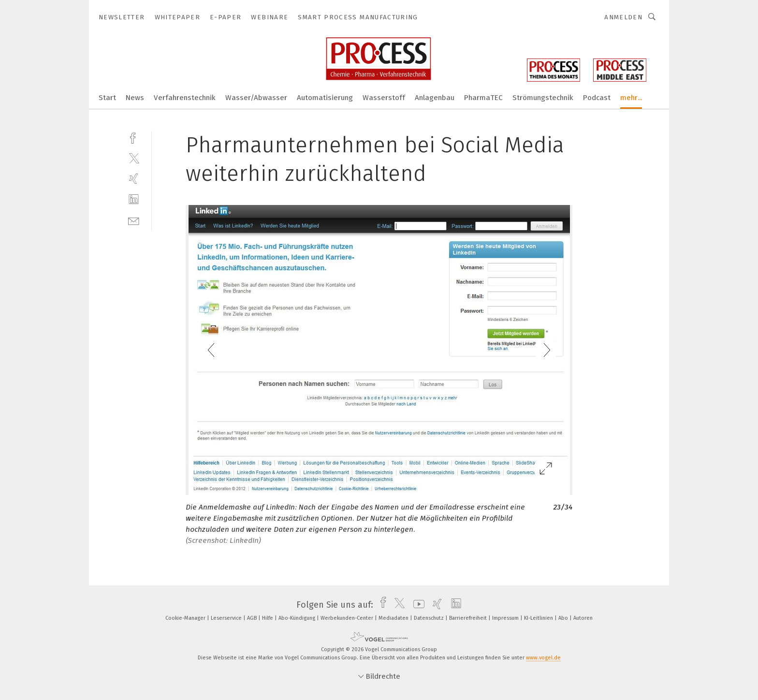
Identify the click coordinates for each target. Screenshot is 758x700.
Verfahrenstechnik (185, 98)
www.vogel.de (543, 658)
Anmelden (623, 17)
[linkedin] (134, 199)
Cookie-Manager (186, 618)
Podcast (597, 98)
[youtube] (416, 605)
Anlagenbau (435, 98)
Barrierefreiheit (469, 618)
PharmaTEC (483, 98)
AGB (253, 618)
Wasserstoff (384, 98)
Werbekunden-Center (348, 618)
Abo (564, 618)
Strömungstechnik (543, 98)
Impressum (506, 618)
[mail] (134, 220)
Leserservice (227, 618)
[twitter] (134, 158)
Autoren (583, 618)
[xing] (134, 179)
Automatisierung (325, 98)
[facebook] (134, 137)
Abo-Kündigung (298, 618)
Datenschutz (430, 618)
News (135, 98)
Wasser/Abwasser (256, 98)
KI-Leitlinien (539, 618)
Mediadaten (394, 618)
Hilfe (268, 618)
